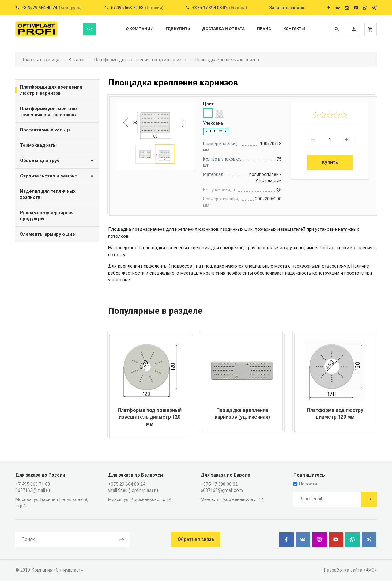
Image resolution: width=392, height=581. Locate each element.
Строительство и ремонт (57, 176)
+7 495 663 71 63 (33, 484)
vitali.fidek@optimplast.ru (133, 490)
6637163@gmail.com (222, 490)
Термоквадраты (38, 145)
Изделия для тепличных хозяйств (48, 194)
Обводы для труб (57, 160)
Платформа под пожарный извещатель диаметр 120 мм (150, 417)
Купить (330, 162)
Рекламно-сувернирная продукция (47, 216)
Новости (305, 484)
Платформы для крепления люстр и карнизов (51, 90)
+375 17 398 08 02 (219, 484)
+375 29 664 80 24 (127, 484)
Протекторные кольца (45, 130)
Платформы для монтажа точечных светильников (49, 112)
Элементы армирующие (47, 234)
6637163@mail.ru (33, 490)
